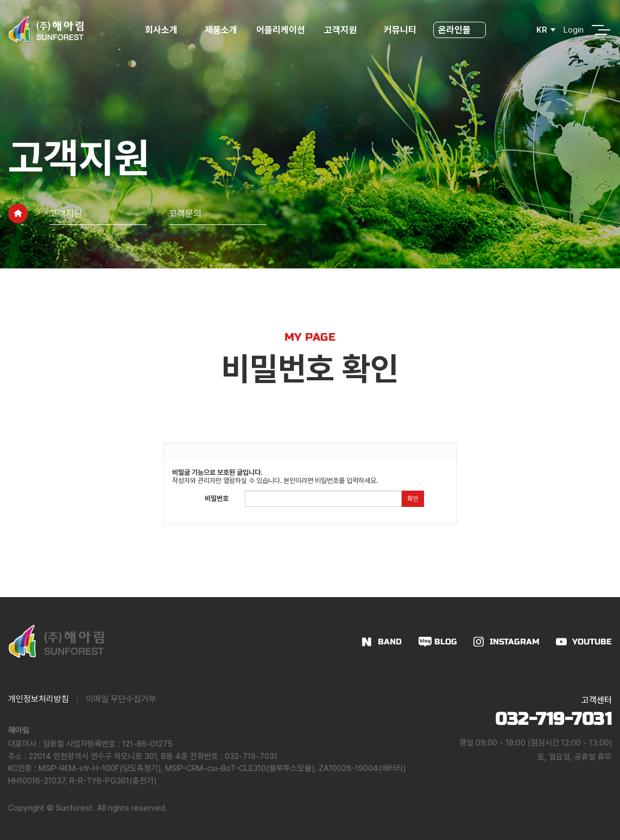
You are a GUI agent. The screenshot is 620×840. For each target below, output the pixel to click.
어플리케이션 (281, 30)
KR (542, 30)
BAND (390, 642)
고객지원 (340, 30)
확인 (413, 499)
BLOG (446, 642)
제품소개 (221, 30)
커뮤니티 (400, 30)
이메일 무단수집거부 (121, 699)
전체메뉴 (598, 30)
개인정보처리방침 (39, 699)
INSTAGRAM (515, 642)
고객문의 (185, 214)
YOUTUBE (592, 642)
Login (574, 30)
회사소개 (161, 30)
